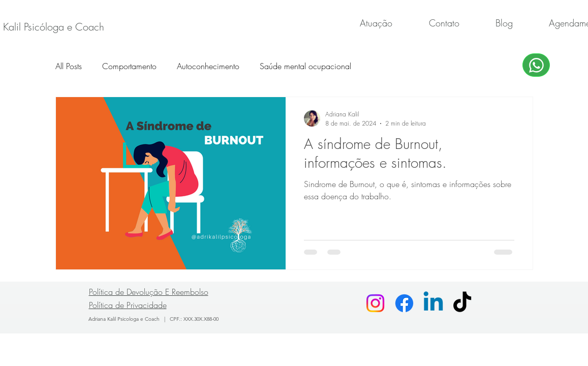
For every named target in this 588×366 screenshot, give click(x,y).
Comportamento (129, 66)
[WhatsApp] (536, 65)
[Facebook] (404, 303)
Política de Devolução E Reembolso (149, 292)
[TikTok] (462, 303)
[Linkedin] (433, 303)
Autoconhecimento (208, 66)
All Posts (69, 66)
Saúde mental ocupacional (305, 66)
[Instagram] (375, 303)
